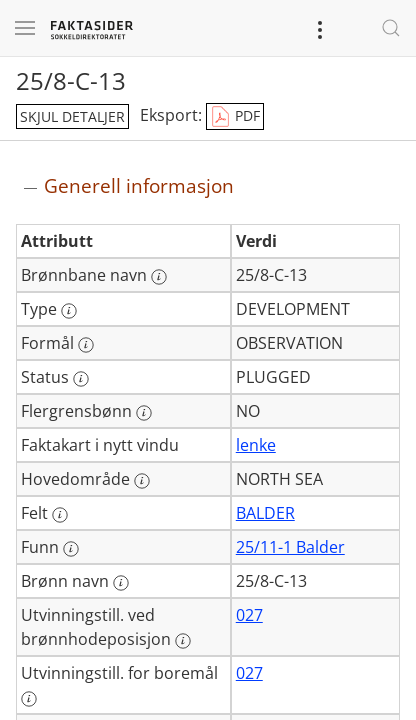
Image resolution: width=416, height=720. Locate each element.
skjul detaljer (72, 116)
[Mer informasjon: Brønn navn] (121, 583)
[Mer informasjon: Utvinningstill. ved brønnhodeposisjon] (183, 641)
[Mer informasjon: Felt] (60, 515)
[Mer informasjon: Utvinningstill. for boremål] (29, 699)
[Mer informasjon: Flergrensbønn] (144, 413)
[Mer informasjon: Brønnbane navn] (159, 277)
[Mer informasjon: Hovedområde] (142, 481)
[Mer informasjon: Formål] (86, 345)
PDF (235, 117)
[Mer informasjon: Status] (81, 379)
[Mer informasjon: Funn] (71, 549)
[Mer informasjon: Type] (69, 311)
